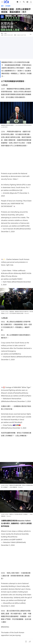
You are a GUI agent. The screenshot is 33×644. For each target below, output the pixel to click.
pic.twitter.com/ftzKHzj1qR (16, 600)
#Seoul (4, 393)
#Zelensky (17, 273)
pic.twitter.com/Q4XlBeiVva (11, 354)
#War (3, 276)
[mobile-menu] (2, 2)
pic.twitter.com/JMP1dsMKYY (12, 539)
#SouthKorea (23, 393)
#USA (29, 273)
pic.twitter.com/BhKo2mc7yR (12, 190)
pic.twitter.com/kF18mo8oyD (12, 422)
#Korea (14, 276)
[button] (31, 34)
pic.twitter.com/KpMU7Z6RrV (12, 279)
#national (18, 534)
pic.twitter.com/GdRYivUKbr (19, 226)
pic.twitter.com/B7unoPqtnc (21, 396)
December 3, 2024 (8, 231)
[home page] (6, 2)
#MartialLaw (6, 396)
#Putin (11, 273)
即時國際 (8, 6)
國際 (2, 6)
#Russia (22, 270)
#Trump (8, 276)
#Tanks (16, 393)
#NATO (24, 273)
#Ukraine (4, 273)
